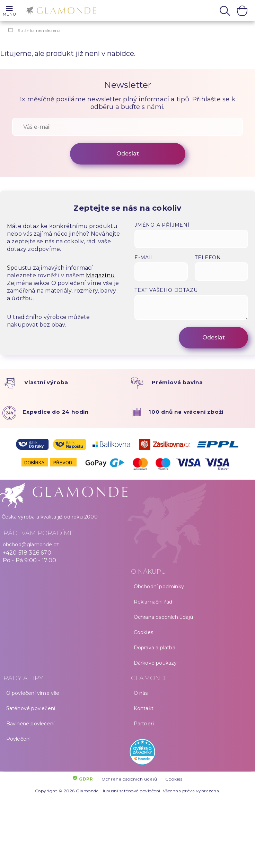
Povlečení (19, 739)
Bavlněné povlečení (30, 724)
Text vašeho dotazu (166, 290)
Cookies (143, 632)
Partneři (144, 724)
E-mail (144, 258)
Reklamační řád (153, 602)
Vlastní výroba (46, 382)
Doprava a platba (155, 648)
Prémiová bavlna (177, 382)
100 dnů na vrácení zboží (186, 412)
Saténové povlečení (31, 708)
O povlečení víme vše (33, 693)
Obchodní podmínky (159, 587)
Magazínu (100, 275)
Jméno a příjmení (162, 225)
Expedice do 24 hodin (56, 412)
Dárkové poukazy (155, 663)
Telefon (208, 258)
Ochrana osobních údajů (163, 617)
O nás (141, 693)
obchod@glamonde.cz (31, 545)
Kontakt (144, 708)
